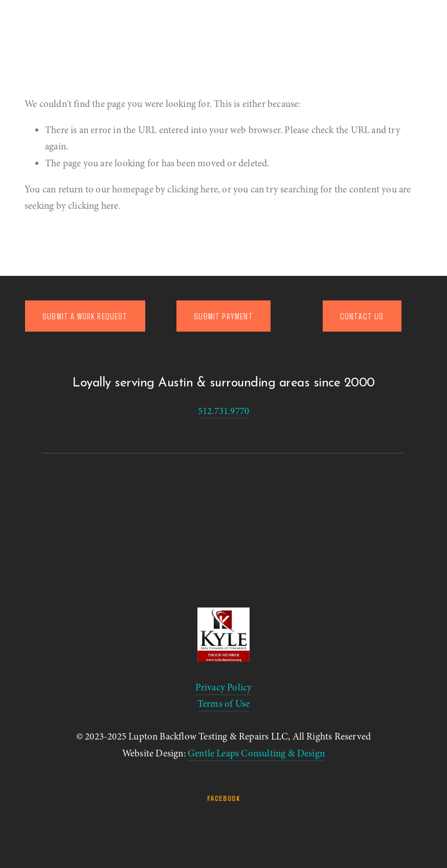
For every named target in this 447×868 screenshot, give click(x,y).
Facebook (223, 798)
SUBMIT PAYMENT (223, 316)
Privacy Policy (224, 687)
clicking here (192, 189)
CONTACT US (362, 316)
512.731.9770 (223, 411)
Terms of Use (223, 704)
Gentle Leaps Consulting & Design (256, 753)
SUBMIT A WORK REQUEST (85, 316)
